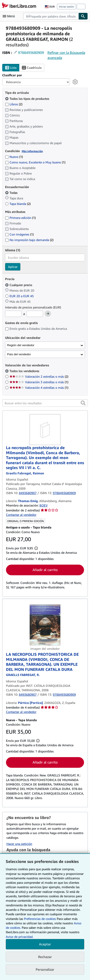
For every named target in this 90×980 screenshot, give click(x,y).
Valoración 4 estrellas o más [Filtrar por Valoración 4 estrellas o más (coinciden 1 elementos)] (39, 388)
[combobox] (51, 16)
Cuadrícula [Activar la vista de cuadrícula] (32, 68)
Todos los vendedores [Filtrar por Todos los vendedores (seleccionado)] (25, 371)
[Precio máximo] (35, 314)
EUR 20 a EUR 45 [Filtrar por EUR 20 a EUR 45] (20, 296)
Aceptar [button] (45, 944)
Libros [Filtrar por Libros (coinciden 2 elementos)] (14, 104)
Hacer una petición (19, 844)
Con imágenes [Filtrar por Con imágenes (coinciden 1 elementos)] (19, 234)
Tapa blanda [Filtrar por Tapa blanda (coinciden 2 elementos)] (18, 204)
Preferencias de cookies (40, 919)
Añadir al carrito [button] (45, 570)
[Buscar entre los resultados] (45, 403)
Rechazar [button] (45, 957)
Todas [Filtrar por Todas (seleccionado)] (12, 193)
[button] (83, 403)
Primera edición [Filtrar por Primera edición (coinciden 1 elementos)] (20, 218)
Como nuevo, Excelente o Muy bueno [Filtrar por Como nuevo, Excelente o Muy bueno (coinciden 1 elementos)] (35, 162)
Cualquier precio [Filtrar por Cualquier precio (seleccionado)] (19, 285)
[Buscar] (83, 16)
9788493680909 (31, 53)
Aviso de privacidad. (20, 937)
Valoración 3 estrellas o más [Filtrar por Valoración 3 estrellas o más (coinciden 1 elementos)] (39, 382)
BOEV (44, 505)
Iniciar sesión (67, 7)
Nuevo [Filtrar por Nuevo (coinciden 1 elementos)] (14, 157)
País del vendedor (19, 354)
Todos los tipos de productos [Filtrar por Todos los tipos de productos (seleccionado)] (28, 99)
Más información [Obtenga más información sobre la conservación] (32, 151)
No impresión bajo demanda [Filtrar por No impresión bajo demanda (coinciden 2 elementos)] (29, 240)
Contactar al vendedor (21, 515)
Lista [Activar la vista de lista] (11, 68)
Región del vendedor (21, 345)
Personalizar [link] (45, 969)
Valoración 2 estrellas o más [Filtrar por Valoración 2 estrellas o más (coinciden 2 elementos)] (39, 376)
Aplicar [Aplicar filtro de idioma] (13, 267)
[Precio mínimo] (13, 314)
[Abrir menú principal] (10, 16)
